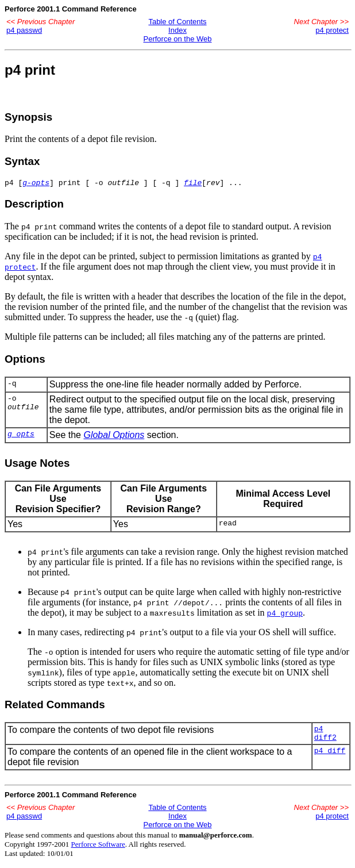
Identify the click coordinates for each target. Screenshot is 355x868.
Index (177, 30)
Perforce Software (98, 849)
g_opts (21, 437)
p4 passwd (24, 30)
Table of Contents (177, 22)
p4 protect (332, 30)
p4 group (285, 614)
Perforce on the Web (178, 39)
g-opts (36, 184)
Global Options (114, 437)
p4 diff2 (325, 737)
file (193, 184)
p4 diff (330, 757)
